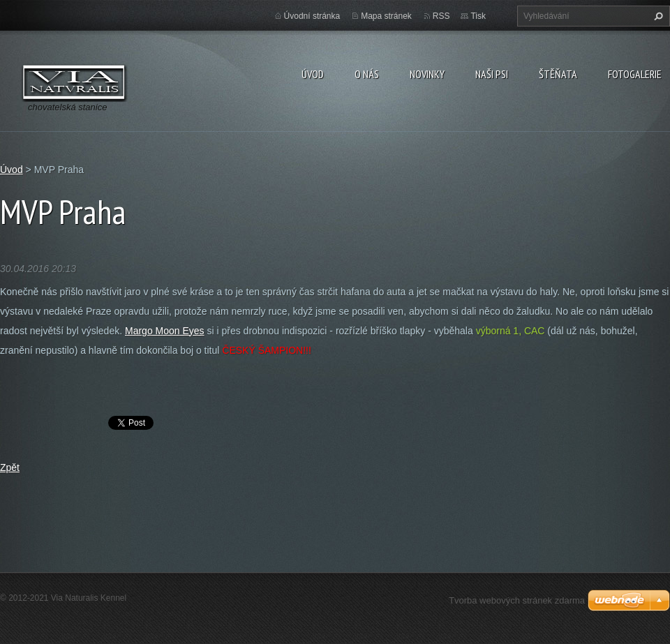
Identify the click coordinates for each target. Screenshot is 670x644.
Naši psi (492, 74)
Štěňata (558, 74)
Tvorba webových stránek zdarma (517, 600)
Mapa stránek (386, 16)
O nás (367, 74)
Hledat (657, 16)
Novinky (427, 74)
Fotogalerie (635, 74)
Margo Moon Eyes (165, 331)
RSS (441, 16)
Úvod (313, 74)
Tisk (478, 16)
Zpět (10, 467)
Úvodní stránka (312, 16)
